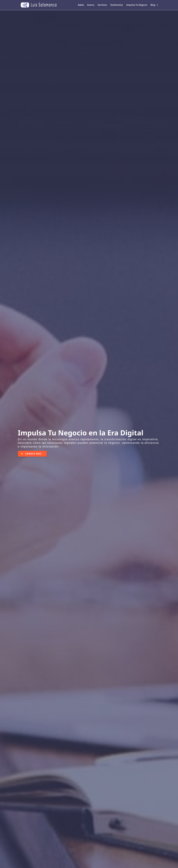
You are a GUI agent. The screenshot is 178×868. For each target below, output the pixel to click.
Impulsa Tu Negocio (137, 5)
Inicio (81, 5)
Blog (153, 5)
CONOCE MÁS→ (34, 454)
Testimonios (117, 5)
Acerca (91, 5)
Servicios (102, 5)
